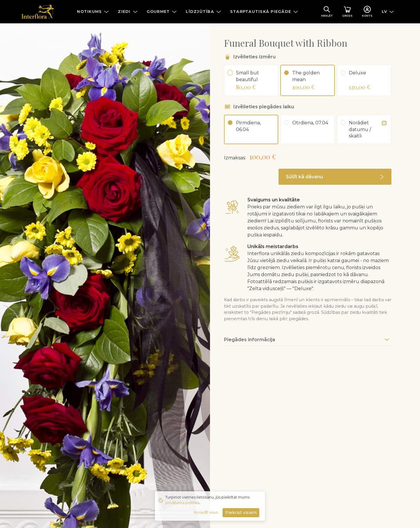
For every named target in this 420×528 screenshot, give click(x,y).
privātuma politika (182, 503)
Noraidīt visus (206, 512)
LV (385, 11)
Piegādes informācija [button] (250, 340)
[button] (335, 177)
